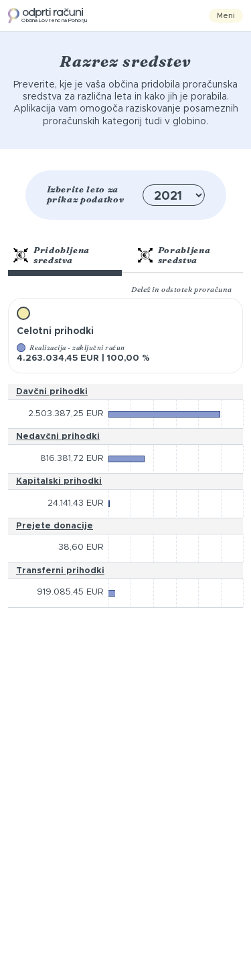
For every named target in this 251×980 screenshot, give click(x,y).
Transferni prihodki (60, 571)
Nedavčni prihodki (58, 437)
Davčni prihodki (52, 392)
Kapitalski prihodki (59, 481)
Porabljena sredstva (174, 255)
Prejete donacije (55, 526)
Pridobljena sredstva (52, 255)
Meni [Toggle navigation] (226, 16)
